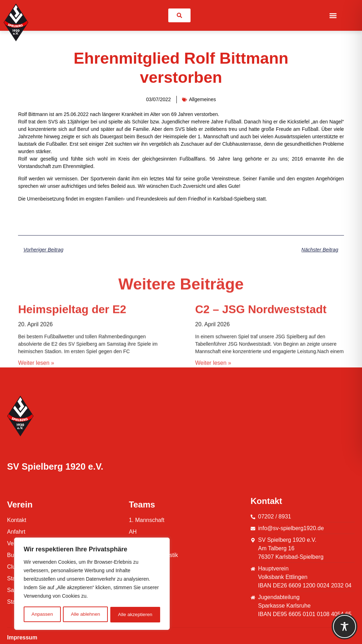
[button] (333, 15)
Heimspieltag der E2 (72, 359)
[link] (179, 15)
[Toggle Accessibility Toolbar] (345, 626)
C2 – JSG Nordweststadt (261, 359)
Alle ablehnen (85, 615)
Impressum (22, 637)
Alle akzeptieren (135, 615)
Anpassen (42, 615)
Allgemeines (202, 99)
